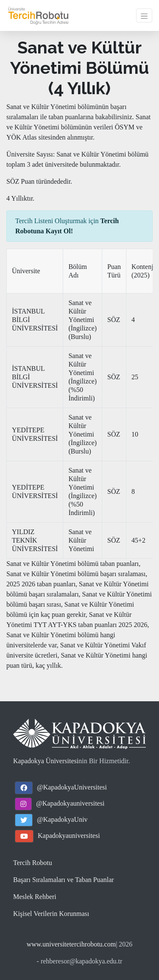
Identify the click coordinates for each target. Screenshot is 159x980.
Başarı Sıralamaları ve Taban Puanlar (64, 880)
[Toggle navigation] (144, 15)
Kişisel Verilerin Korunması (51, 914)
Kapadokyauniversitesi (69, 836)
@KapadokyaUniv (62, 819)
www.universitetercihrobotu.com (71, 944)
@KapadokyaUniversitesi (72, 787)
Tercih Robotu (33, 863)
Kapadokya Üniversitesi (46, 761)
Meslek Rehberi (35, 897)
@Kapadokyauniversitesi (70, 803)
